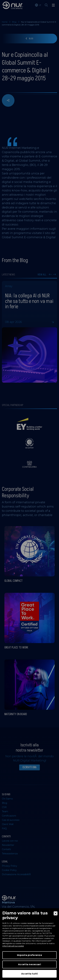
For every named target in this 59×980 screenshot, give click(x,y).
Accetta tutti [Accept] (29, 974)
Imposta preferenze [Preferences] (29, 955)
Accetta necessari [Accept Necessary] (29, 964)
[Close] (56, 913)
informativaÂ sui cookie (13, 946)
